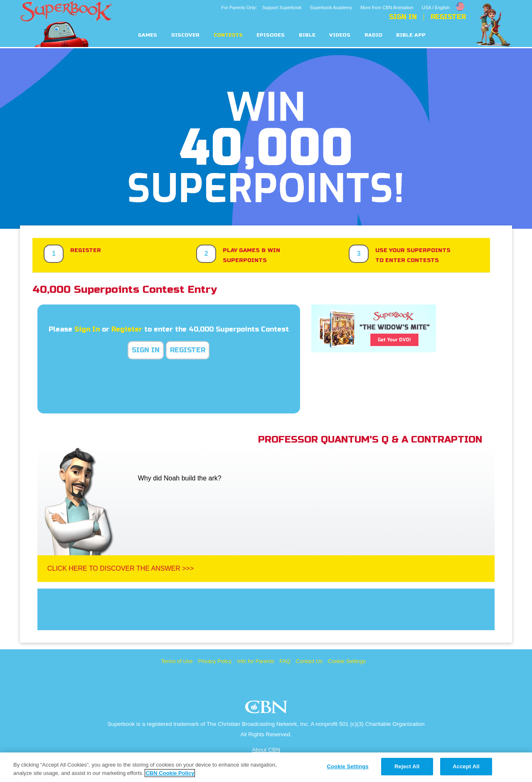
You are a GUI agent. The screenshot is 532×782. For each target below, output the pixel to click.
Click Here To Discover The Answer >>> (121, 568)
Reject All (407, 766)
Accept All (466, 766)
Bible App (411, 35)
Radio (373, 35)
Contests (228, 35)
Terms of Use (177, 661)
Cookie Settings (347, 661)
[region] (266, 767)
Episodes (271, 35)
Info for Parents (256, 661)
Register (448, 17)
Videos (340, 35)
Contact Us (309, 661)
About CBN (266, 750)
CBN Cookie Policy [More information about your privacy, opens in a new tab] (170, 773)
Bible (307, 35)
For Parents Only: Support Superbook (261, 7)
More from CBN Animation (387, 7)
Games (148, 35)
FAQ (285, 661)
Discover (185, 35)
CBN (267, 709)
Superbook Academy (331, 7)
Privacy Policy (215, 661)
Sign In (403, 17)
